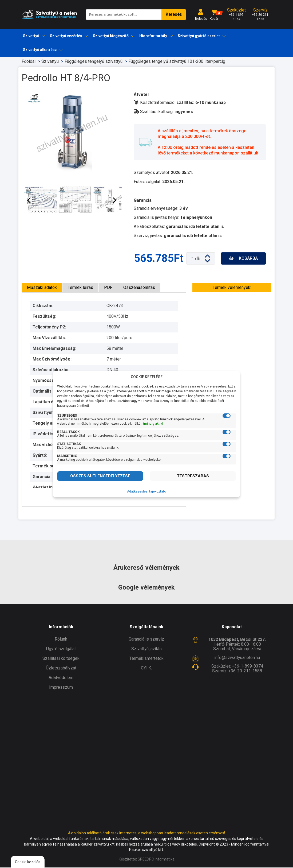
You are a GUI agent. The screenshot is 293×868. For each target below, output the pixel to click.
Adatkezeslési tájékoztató (146, 491)
